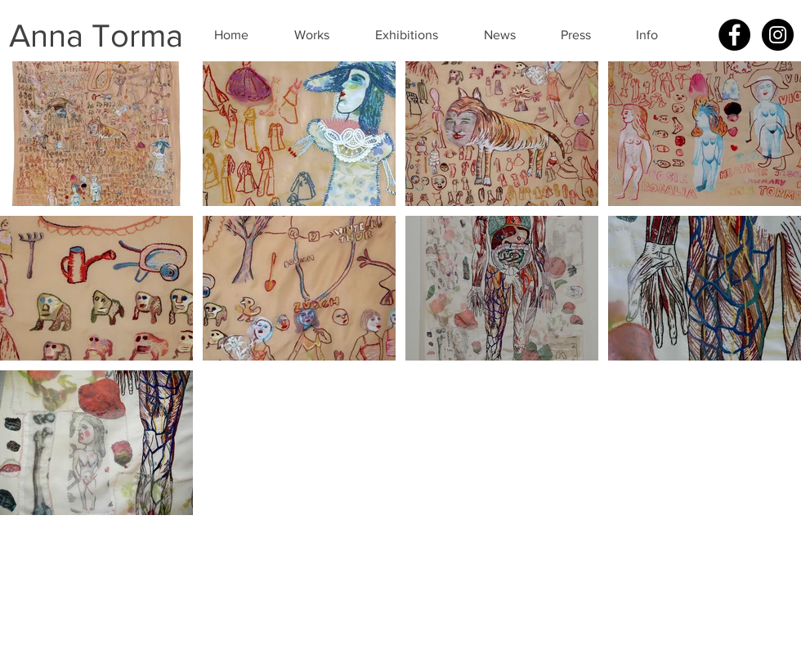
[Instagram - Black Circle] (778, 35)
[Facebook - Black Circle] (734, 35)
